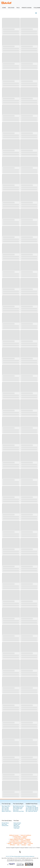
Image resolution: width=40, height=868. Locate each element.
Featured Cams (17, 823)
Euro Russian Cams (18, 809)
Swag (29, 845)
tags (18, 8)
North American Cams (18, 806)
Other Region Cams (18, 807)
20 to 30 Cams (5, 809)
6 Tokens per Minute (31, 806)
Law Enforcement (25, 841)
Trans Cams (16, 828)
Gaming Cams (5, 826)
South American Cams (18, 811)
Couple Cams (17, 827)
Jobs (18, 845)
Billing (9, 843)
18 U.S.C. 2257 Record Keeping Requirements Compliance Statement (20, 856)
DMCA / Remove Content (17, 839)
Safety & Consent (14, 835)
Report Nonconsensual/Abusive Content (20, 842)
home (4, 8)
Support (25, 837)
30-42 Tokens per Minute (32, 809)
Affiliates (12, 845)
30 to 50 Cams (5, 810)
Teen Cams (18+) (6, 806)
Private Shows (5, 823)
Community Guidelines (20, 838)
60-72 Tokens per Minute (32, 810)
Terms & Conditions (26, 835)
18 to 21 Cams (5, 807)
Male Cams (16, 826)
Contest (31, 843)
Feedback (28, 839)
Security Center (15, 841)
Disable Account (18, 843)
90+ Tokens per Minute (31, 811)
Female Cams (17, 824)
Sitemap (24, 845)
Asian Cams (16, 810)
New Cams (4, 824)
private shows (27, 8)
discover (11, 8)
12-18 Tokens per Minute (32, 807)
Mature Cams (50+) (6, 811)
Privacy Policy (17, 837)
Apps (25, 843)
